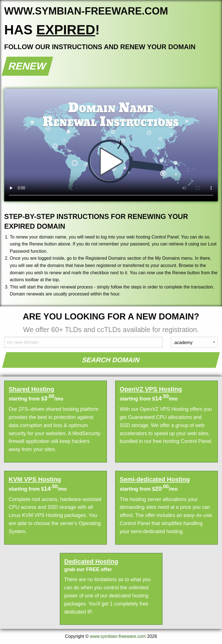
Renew (28, 66)
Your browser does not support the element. (111, 145)
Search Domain (111, 360)
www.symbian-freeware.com (118, 636)
